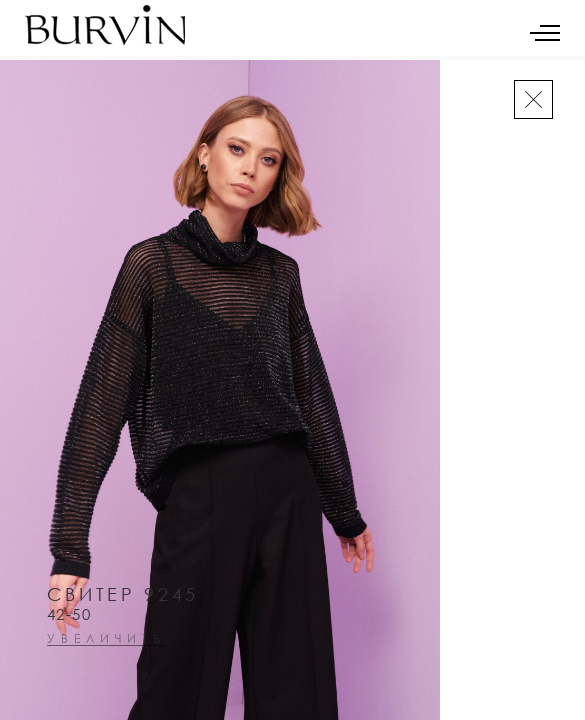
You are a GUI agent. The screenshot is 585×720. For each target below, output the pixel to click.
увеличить (106, 639)
